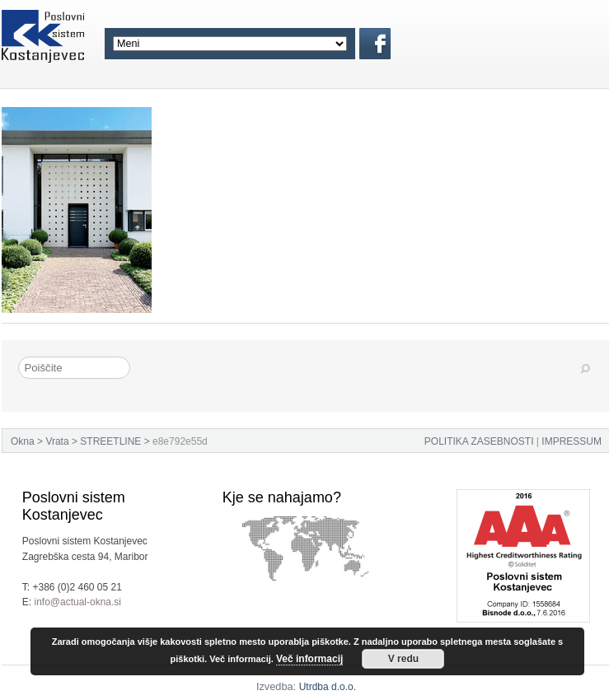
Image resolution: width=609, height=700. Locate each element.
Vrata (57, 441)
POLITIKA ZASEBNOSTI (479, 441)
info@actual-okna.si (77, 602)
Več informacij (309, 659)
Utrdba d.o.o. (328, 687)
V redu (403, 659)
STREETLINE (110, 441)
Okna (23, 441)
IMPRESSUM (572, 441)
